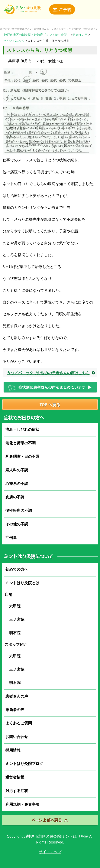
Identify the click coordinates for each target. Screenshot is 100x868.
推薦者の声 (15, 710)
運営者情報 (15, 777)
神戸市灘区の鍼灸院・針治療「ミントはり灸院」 (37, 35)
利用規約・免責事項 (22, 804)
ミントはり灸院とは (22, 583)
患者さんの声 (17, 696)
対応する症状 (17, 791)
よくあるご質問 (19, 723)
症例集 (11, 538)
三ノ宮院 (15, 619)
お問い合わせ (17, 737)
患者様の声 (80, 35)
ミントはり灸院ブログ (24, 764)
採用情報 (13, 750)
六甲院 (13, 606)
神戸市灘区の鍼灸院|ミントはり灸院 (58, 836)
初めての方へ (17, 569)
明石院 (13, 633)
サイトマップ (50, 852)
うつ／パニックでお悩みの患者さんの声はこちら (48, 373)
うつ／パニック (14, 41)
